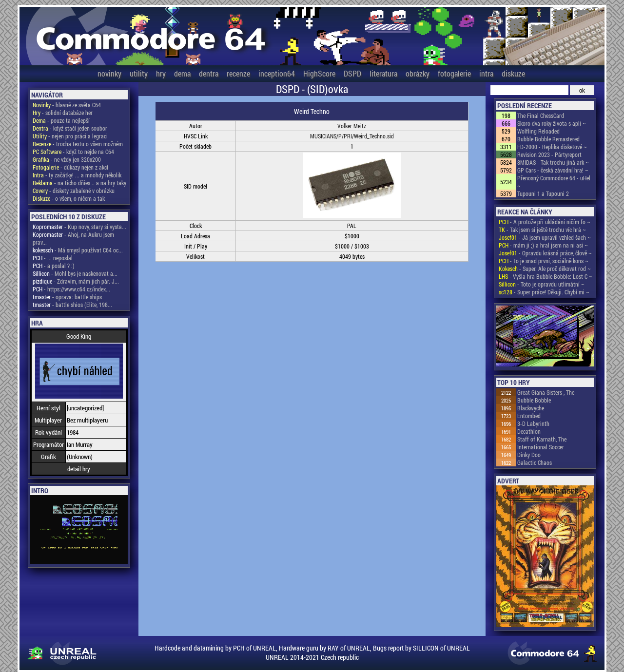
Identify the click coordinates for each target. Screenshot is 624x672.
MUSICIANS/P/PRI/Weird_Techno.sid (352, 136)
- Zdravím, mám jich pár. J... (76, 281)
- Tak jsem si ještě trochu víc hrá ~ (542, 230)
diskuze (513, 73)
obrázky (418, 73)
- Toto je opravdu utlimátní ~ (542, 284)
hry (161, 73)
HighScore (319, 73)
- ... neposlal (53, 258)
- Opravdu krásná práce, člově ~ (545, 253)
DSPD (352, 73)
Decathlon (529, 431)
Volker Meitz (352, 126)
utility (139, 73)
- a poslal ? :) (54, 266)
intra (486, 73)
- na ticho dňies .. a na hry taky (79, 183)
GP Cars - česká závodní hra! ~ (553, 170)
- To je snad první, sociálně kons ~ (544, 261)
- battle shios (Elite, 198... (72, 305)
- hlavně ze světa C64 (67, 105)
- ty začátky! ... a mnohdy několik (77, 175)
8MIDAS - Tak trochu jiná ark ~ (553, 162)
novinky (109, 73)
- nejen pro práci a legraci (70, 136)
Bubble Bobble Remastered (548, 139)
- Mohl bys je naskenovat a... (75, 273)
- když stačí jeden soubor (70, 128)
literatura (383, 73)
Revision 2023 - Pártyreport (549, 154)
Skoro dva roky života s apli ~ (552, 123)
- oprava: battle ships (67, 297)
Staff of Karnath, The (542, 439)
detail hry (79, 469)
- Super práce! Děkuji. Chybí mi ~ (544, 292)
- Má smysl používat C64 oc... (78, 250)
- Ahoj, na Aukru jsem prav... (73, 238)
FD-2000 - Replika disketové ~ (552, 147)
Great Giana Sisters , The (546, 392)
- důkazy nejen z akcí (70, 167)
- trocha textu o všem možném (78, 144)
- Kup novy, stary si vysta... (79, 227)
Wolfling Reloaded (538, 131)
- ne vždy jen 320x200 (67, 159)
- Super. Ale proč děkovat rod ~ (545, 269)
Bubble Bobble (534, 400)
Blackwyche (531, 408)
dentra (209, 73)
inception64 (277, 73)
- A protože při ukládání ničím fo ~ (545, 222)
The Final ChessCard (541, 115)
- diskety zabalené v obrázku (74, 191)
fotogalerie (454, 73)
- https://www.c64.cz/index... (71, 289)
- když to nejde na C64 (73, 152)
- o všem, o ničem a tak (69, 198)
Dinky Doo (529, 455)
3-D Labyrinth (533, 423)
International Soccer (541, 447)
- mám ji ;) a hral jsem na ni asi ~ (543, 245)
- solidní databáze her (63, 113)
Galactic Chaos (535, 462)
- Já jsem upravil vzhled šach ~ (545, 237)
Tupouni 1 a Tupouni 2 (543, 193)
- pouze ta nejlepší (61, 120)
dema (182, 73)
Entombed (529, 416)
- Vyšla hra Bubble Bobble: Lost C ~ (546, 276)
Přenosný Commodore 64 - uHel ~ (554, 182)
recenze (238, 73)
